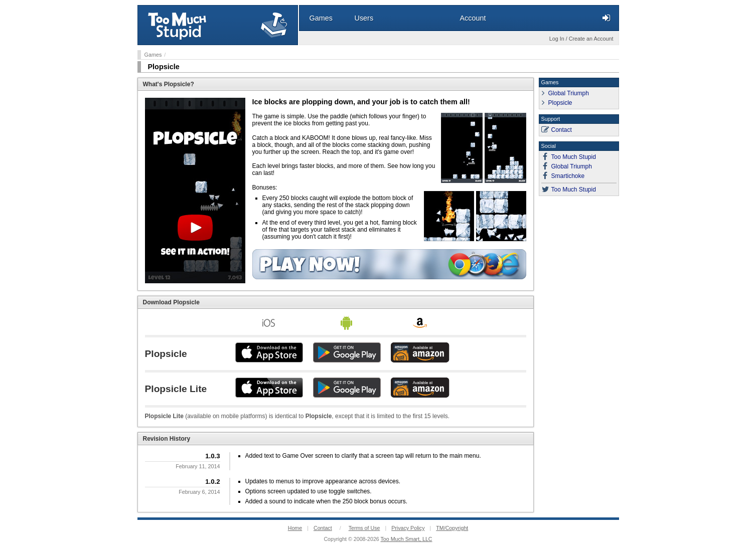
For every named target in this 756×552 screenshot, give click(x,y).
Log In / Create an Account (581, 39)
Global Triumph (569, 93)
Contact (562, 130)
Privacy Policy (408, 528)
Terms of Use (364, 528)
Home (295, 528)
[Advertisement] (579, 351)
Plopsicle (164, 67)
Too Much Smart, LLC (407, 539)
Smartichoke (568, 176)
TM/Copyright (452, 528)
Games (153, 55)
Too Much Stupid (574, 157)
